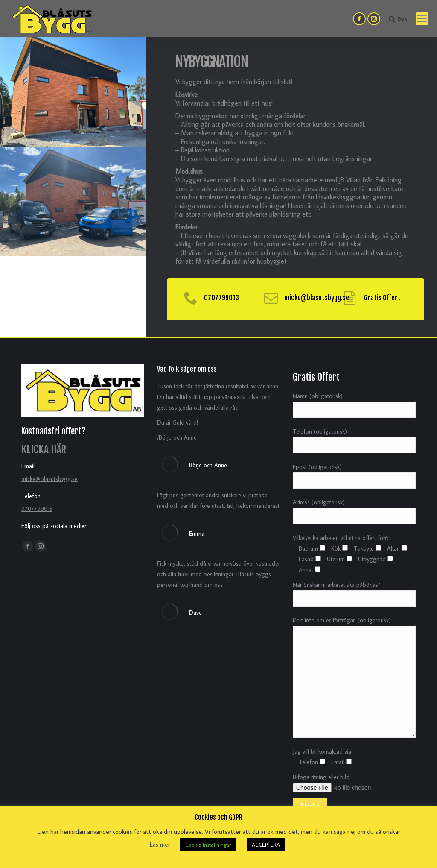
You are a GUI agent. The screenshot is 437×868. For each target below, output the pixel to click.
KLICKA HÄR (44, 449)
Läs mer (160, 844)
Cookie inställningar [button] (208, 845)
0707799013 (37, 509)
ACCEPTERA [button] (266, 845)
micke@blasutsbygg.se (50, 479)
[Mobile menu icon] (422, 19)
